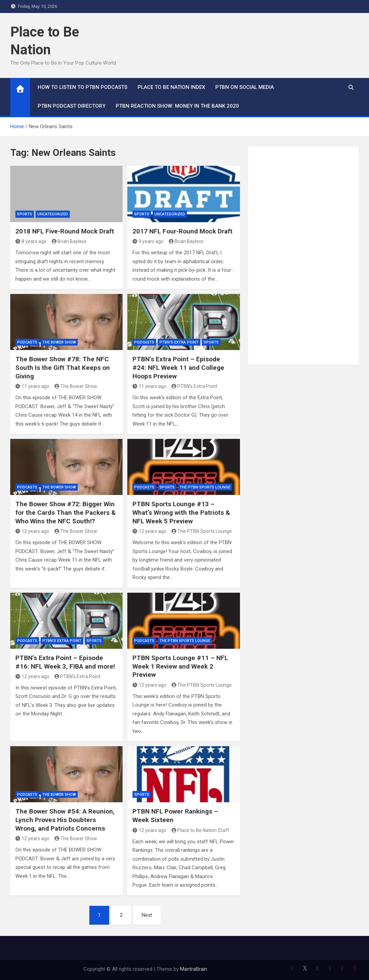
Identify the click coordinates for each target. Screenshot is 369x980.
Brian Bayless (69, 241)
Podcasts (27, 342)
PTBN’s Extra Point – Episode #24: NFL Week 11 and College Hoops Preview (178, 367)
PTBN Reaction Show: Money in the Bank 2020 (177, 106)
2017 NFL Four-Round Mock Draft (182, 231)
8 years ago (31, 241)
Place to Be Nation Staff (201, 830)
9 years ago (148, 241)
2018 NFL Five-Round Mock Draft (65, 231)
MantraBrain (194, 969)
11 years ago (32, 386)
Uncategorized (53, 214)
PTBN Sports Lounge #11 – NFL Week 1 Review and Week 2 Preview (180, 666)
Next (147, 915)
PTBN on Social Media (245, 87)
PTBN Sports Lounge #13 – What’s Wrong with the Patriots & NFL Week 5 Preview (181, 512)
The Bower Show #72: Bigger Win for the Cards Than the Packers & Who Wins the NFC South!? (66, 512)
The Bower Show (59, 342)
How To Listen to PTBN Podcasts (82, 87)
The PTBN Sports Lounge (205, 487)
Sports (25, 214)
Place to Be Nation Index (171, 87)
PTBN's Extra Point (179, 342)
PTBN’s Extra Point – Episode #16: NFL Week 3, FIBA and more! (65, 662)
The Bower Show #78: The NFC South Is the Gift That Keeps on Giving (63, 367)
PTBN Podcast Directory (72, 106)
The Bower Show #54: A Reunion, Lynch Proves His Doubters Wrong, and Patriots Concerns (65, 820)
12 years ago (32, 531)
